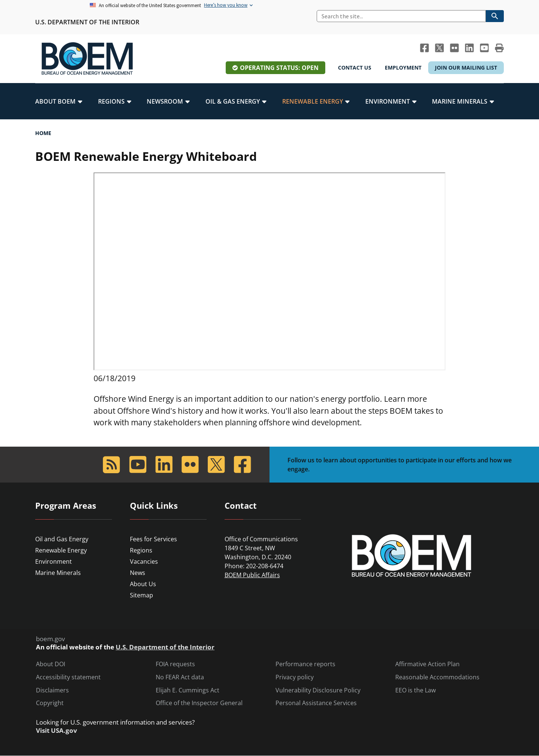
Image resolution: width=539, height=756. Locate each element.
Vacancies (144, 561)
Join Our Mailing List (466, 68)
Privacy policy (295, 677)
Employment (403, 68)
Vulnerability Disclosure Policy (318, 690)
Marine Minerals (58, 573)
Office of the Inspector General (199, 703)
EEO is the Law (415, 690)
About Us (143, 584)
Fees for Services (153, 539)
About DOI (51, 664)
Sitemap (141, 595)
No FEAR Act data (180, 677)
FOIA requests (175, 664)
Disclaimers (52, 690)
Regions (141, 550)
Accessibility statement (68, 677)
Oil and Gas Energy (62, 539)
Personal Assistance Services (316, 703)
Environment (54, 561)
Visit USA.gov (57, 731)
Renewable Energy (61, 550)
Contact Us (355, 68)
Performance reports (305, 664)
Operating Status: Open (279, 68)
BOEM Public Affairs (252, 575)
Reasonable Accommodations (437, 677)
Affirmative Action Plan (427, 664)
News (138, 573)
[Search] (401, 16)
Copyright (50, 703)
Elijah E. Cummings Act (188, 690)
